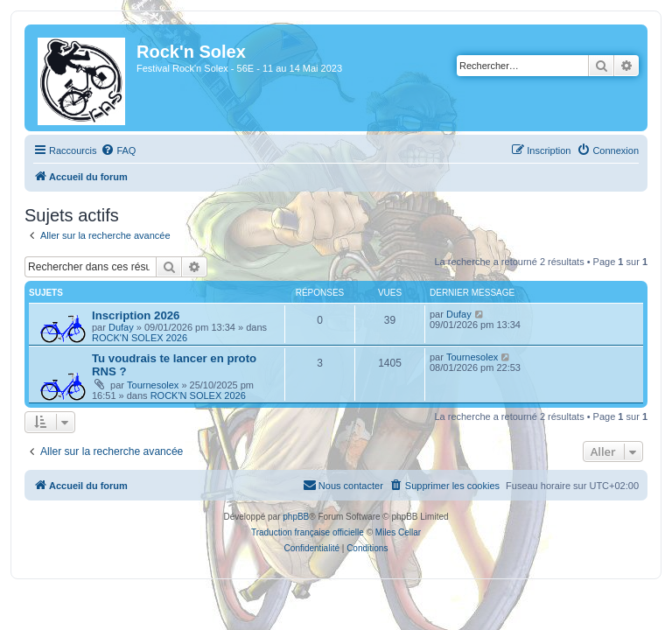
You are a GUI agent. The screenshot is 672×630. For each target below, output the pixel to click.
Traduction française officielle (308, 532)
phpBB (296, 517)
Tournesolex (153, 385)
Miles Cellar (398, 532)
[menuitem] (118, 150)
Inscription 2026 (136, 315)
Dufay (121, 327)
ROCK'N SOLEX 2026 (140, 338)
